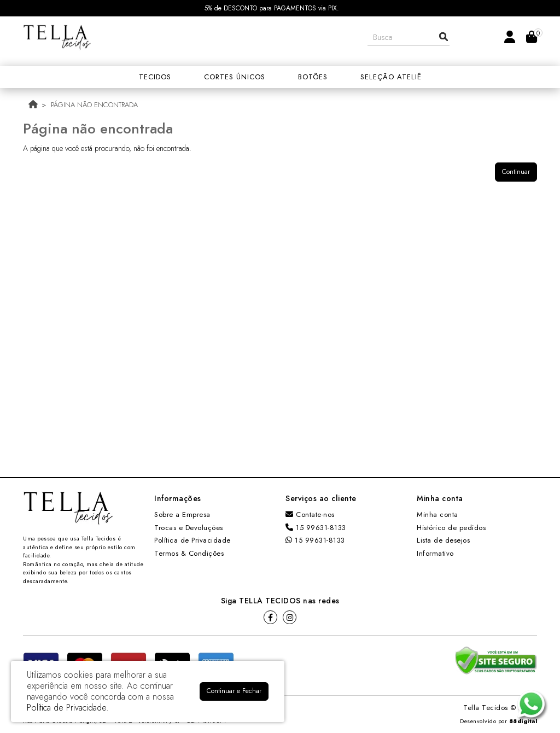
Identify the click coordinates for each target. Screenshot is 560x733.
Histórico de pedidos (451, 528)
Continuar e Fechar (234, 691)
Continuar (516, 172)
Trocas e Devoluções (189, 528)
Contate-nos (310, 514)
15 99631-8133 (316, 528)
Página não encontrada (94, 105)
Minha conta (437, 514)
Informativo (435, 553)
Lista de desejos (443, 540)
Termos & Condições (189, 553)
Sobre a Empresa (182, 514)
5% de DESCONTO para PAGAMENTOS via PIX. (272, 8)
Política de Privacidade (192, 540)
